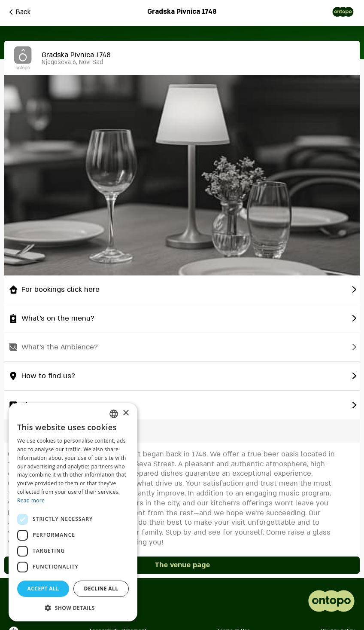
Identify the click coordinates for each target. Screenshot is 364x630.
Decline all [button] (101, 589)
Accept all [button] (43, 589)
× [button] (126, 413)
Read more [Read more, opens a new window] (31, 500)
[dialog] (73, 512)
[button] (73, 608)
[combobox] (114, 414)
